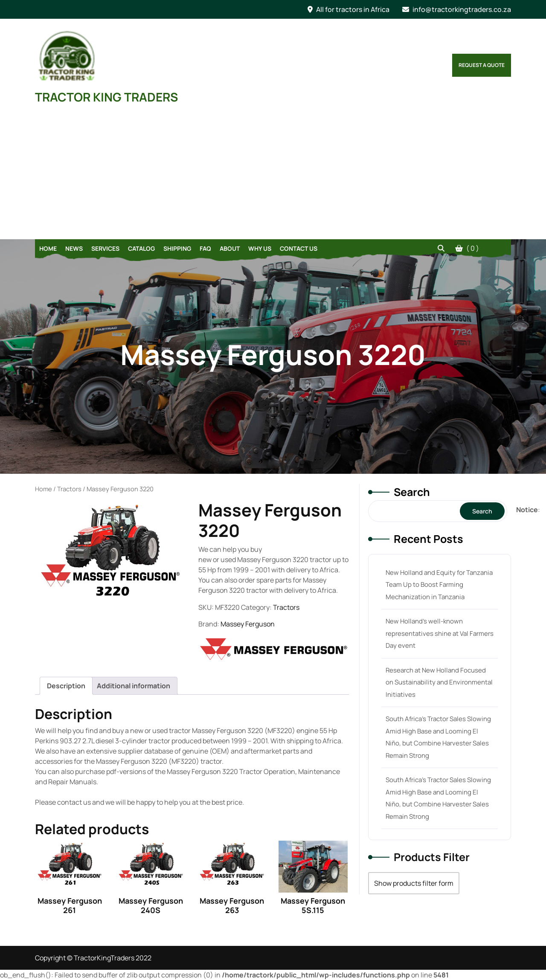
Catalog (141, 248)
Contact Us (299, 248)
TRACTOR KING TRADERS (106, 97)
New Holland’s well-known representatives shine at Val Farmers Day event (440, 633)
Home (48, 248)
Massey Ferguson (248, 624)
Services (105, 248)
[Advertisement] (273, 175)
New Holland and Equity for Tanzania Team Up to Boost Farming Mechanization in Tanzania (439, 585)
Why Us (260, 248)
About (230, 248)
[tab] (66, 686)
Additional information (134, 686)
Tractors (69, 489)
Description (66, 686)
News (74, 248)
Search (412, 492)
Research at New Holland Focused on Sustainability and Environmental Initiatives (439, 682)
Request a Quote (482, 65)
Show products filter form (414, 883)
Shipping (177, 248)
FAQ (205, 248)
